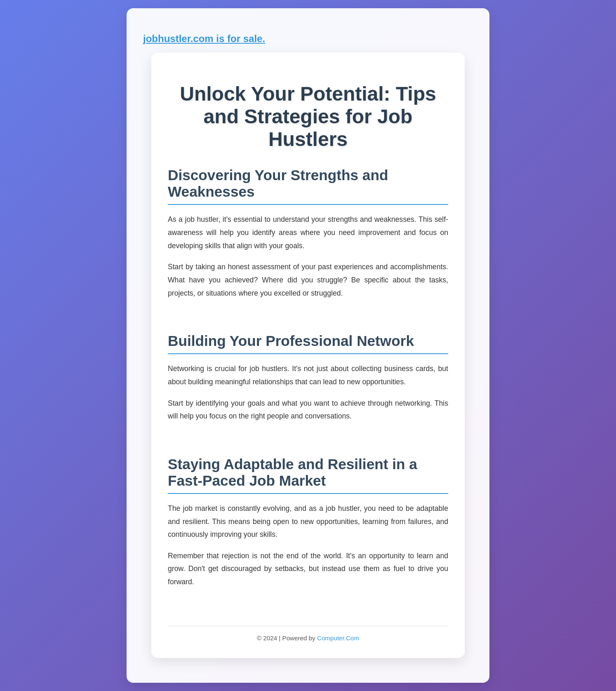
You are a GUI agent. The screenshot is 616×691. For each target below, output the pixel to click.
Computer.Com (338, 638)
